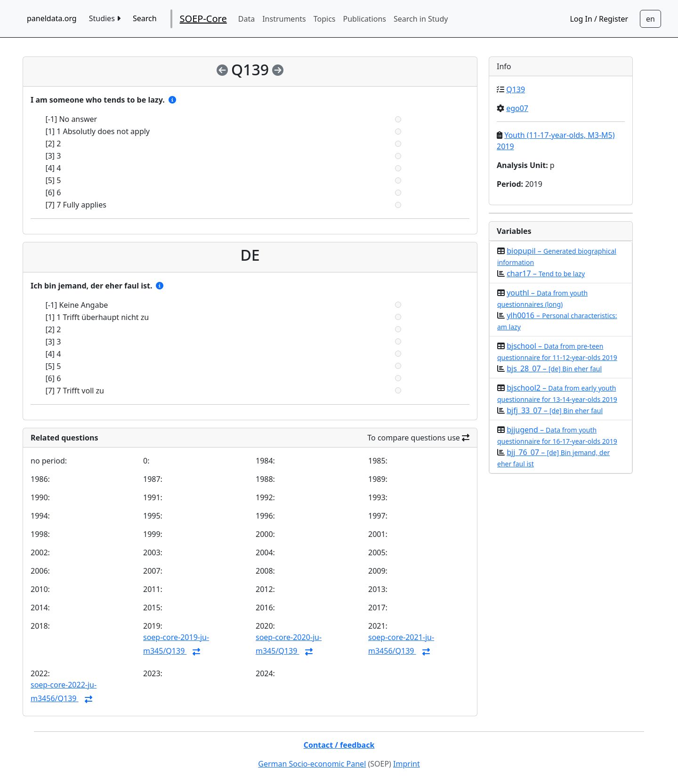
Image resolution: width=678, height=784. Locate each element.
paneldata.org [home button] (52, 18)
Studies (105, 18)
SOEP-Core (203, 19)
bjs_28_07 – (554, 368)
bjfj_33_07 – (555, 410)
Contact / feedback (339, 745)
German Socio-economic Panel (312, 764)
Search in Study (421, 19)
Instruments (284, 19)
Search (145, 18)
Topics (325, 19)
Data (246, 19)
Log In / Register (599, 19)
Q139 (516, 89)
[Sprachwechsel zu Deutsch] (650, 19)
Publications (365, 19)
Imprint (407, 764)
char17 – (546, 273)
